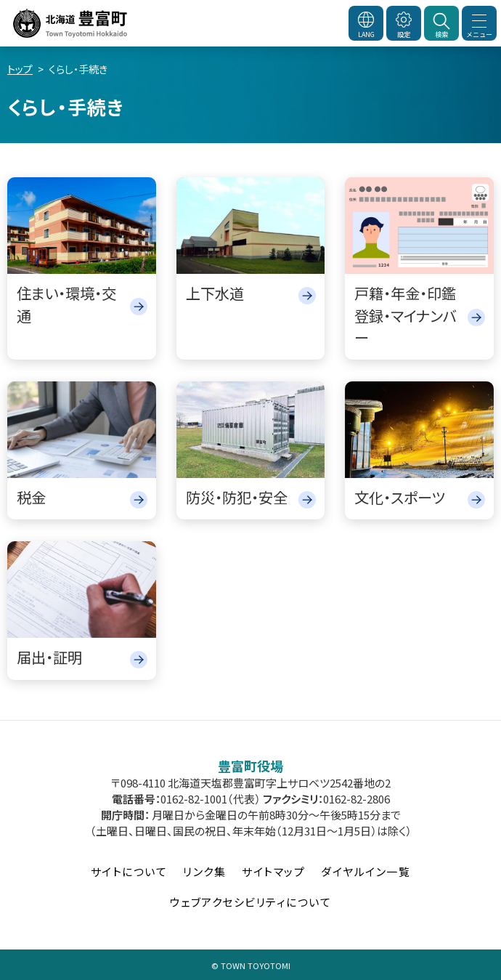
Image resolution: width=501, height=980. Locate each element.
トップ (20, 69)
